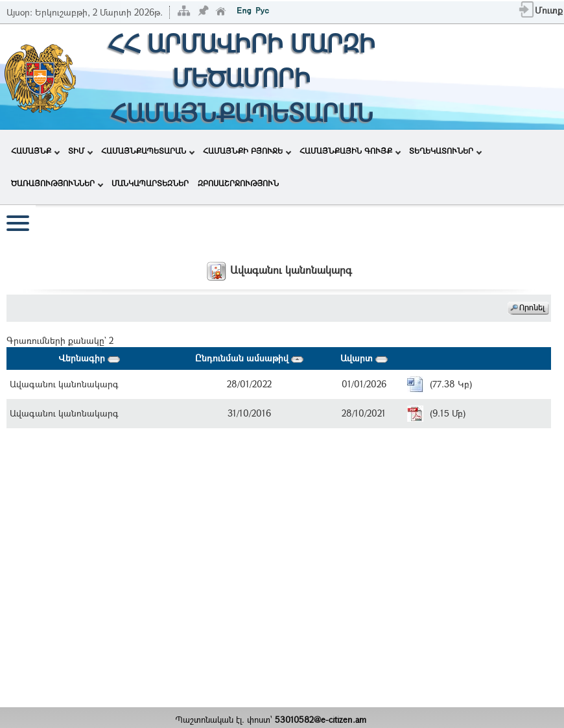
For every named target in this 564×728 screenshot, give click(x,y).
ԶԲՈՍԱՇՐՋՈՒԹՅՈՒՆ (238, 183)
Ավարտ (364, 358)
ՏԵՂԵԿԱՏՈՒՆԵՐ (445, 151)
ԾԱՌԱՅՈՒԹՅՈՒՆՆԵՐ (57, 183)
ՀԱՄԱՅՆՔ (35, 151)
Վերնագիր (89, 358)
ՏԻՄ (80, 151)
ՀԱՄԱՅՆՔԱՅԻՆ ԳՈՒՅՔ (350, 151)
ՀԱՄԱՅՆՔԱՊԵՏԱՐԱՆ (148, 151)
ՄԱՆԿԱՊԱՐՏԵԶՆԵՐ (150, 183)
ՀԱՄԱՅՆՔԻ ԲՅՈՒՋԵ (247, 151)
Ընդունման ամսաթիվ (249, 358)
